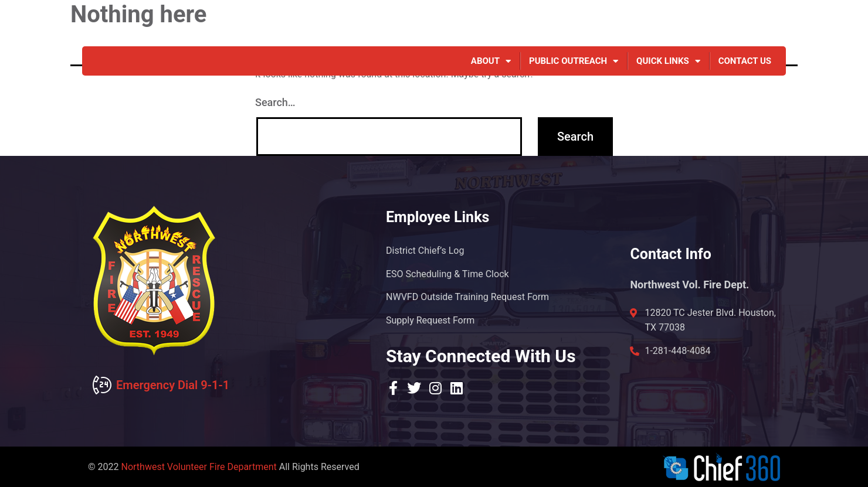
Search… (275, 102)
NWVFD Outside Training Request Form (467, 297)
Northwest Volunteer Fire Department (199, 467)
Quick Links (668, 61)
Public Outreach (574, 61)
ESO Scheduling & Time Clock (447, 273)
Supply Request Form (430, 320)
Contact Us (745, 61)
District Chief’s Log (425, 250)
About (491, 61)
